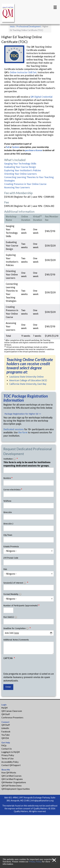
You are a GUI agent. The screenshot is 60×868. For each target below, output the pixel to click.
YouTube (6, 735)
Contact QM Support (11, 765)
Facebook (6, 732)
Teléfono (7, 501)
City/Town (8, 535)
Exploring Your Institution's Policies (23, 170)
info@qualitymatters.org (42, 801)
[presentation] (25, 667)
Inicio (12, 26)
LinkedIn (5, 728)
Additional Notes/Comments (16, 640)
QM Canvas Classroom (12, 711)
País (5, 569)
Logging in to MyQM (11, 752)
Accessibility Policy (10, 762)
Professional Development (29, 26)
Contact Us (7, 749)
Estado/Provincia (11, 547)
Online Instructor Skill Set (23, 72)
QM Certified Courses (11, 776)
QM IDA (5, 738)
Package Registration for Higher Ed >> (23, 414)
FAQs (4, 745)
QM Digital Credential (41, 97)
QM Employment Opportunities (16, 789)
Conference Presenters (12, 718)
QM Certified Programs (12, 779)
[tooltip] (14, 459)
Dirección (8, 512)
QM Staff (6, 714)
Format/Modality (12, 594)
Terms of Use (7, 759)
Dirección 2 (8, 524)
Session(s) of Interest (15, 583)
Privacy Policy (8, 755)
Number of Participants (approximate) (21, 606)
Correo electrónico (12, 490)
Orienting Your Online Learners (20, 174)
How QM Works (9, 773)
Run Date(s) (10, 617)
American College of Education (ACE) (28, 380)
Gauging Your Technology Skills (20, 164)
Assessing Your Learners (17, 187)
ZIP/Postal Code (11, 558)
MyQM (4, 708)
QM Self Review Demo (12, 786)
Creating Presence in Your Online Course (25, 184)
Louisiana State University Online (26, 377)
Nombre (7, 478)
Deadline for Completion (16, 629)
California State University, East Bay (28, 384)
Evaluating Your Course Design (20, 167)
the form (23, 433)
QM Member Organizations (14, 782)
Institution (10, 459)
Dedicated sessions (14, 429)
